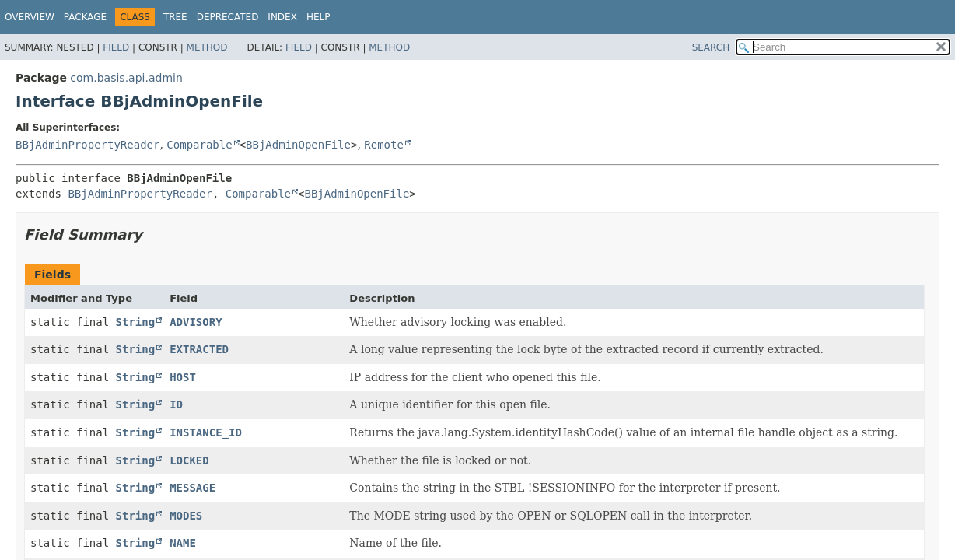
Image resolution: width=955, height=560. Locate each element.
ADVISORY (196, 322)
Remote (384, 145)
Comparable (199, 145)
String (136, 322)
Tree (175, 17)
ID (176, 404)
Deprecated (228, 17)
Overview (30, 17)
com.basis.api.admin (126, 78)
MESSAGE (192, 488)
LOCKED (189, 460)
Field (116, 47)
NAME (183, 543)
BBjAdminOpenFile (298, 145)
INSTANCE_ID (206, 432)
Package (85, 17)
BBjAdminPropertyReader (87, 145)
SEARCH (711, 47)
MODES (186, 516)
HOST (183, 377)
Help (318, 17)
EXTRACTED (199, 349)
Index (282, 17)
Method (207, 47)
